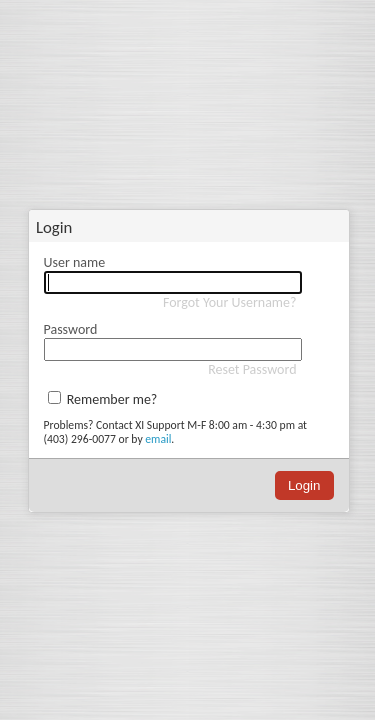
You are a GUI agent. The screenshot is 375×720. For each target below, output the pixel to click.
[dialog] (189, 377)
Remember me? (112, 399)
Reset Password (252, 369)
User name (75, 262)
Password (71, 329)
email (158, 439)
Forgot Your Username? (230, 302)
